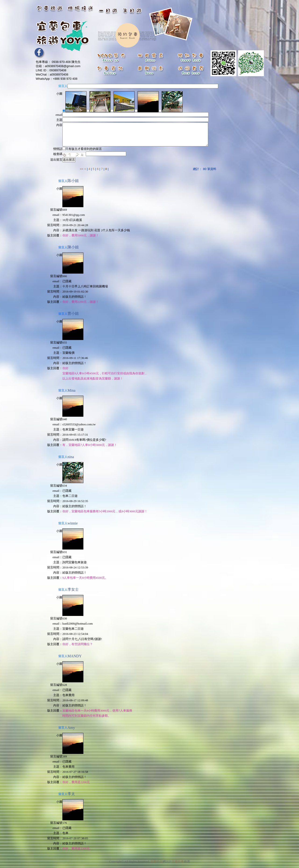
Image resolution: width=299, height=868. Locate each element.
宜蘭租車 (178, 857)
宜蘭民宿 (157, 857)
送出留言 (69, 160)
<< (82, 169)
